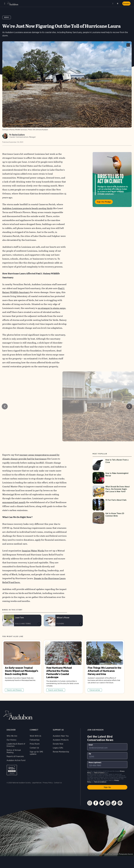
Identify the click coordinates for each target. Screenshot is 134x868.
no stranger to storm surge (52, 308)
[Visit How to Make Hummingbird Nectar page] (112, 478)
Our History (11, 740)
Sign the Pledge (104, 202)
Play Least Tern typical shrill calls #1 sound (39, 624)
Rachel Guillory (18, 135)
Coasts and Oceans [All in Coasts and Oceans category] (14, 690)
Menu (5, 3)
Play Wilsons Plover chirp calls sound (80, 624)
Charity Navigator (12, 770)
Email (91, 745)
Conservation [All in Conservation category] (95, 690)
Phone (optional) (95, 763)
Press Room (35, 744)
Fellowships (35, 740)
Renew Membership (61, 752)
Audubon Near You (61, 736)
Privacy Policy (48, 783)
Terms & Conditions (100, 782)
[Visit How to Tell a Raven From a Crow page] (112, 464)
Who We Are (12, 736)
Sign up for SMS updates (36, 753)
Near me (113, 3)
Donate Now (58, 744)
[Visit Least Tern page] (22, 620)
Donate (126, 4)
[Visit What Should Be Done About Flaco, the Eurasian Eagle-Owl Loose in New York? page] (112, 491)
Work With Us (35, 736)
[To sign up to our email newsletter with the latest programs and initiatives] (107, 747)
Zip (90, 754)
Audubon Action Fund (16, 760)
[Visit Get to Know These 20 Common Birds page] (112, 518)
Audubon (13, 4)
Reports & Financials (15, 756)
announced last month (14, 502)
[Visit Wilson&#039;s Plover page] (63, 620)
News (7, 17)
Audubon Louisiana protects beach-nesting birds (27, 208)
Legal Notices (37, 783)
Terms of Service (99, 773)
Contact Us (34, 748)
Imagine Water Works (33, 551)
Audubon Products (61, 740)
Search (118, 3)
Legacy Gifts (58, 748)
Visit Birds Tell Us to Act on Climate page (112, 180)
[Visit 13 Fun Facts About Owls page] (112, 505)
